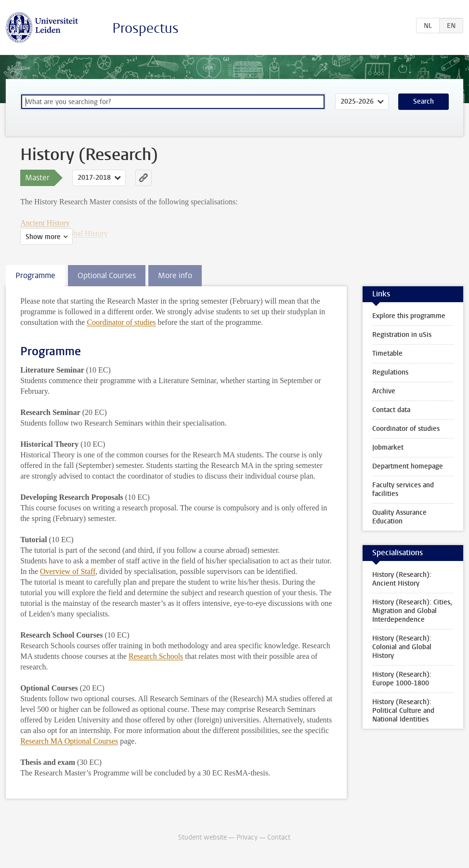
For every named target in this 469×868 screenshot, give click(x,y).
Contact (279, 837)
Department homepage (408, 466)
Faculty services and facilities (403, 489)
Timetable (387, 354)
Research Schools (156, 656)
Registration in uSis (402, 335)
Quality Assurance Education (399, 517)
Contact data (391, 410)
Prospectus (145, 28)
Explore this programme (409, 316)
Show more (43, 237)
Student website (202, 837)
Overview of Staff (68, 571)
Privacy (247, 837)
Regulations (390, 372)
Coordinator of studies (121, 322)
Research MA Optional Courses (69, 741)
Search (423, 101)
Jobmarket (388, 447)
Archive (384, 391)
